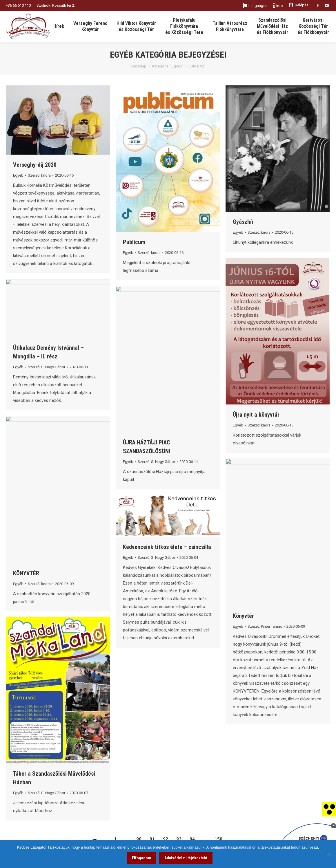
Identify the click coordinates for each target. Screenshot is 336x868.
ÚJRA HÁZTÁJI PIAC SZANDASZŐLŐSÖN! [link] (147, 447)
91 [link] (152, 839)
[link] (329, 809)
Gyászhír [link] (243, 222)
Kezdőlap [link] (138, 66)
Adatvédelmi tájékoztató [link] (186, 858)
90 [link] (139, 839)
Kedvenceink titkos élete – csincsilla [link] (167, 547)
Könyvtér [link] (243, 616)
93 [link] (179, 839)
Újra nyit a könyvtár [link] (256, 415)
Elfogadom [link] (141, 858)
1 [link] (115, 839)
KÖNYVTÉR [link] (26, 573)
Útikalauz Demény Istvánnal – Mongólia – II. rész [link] (48, 352)
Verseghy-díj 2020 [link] (35, 165)
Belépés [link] (299, 5)
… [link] (126, 839)
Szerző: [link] (39, 175)
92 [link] (166, 839)
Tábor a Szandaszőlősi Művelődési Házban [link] (54, 778)
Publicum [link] (134, 242)
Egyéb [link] (18, 175)
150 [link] (218, 839)
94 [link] (192, 839)
